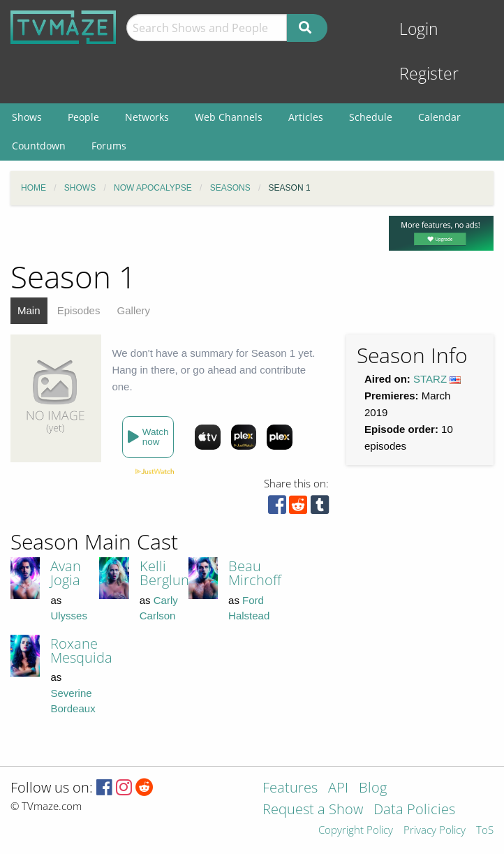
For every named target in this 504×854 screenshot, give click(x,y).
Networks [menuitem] (147, 117)
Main (29, 310)
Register (429, 74)
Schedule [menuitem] (371, 117)
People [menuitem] (83, 117)
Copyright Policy (356, 831)
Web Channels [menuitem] (229, 117)
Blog (373, 789)
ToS (485, 831)
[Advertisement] (382, 619)
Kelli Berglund (169, 573)
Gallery (134, 310)
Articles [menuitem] (306, 117)
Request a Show (313, 810)
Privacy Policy (435, 831)
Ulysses (69, 616)
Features (290, 789)
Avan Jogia (66, 573)
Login (419, 29)
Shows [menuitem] (27, 117)
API (338, 789)
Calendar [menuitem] (439, 117)
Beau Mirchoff (255, 573)
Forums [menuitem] (109, 146)
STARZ (430, 379)
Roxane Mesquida (81, 650)
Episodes (79, 310)
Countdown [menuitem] (39, 146)
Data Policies (414, 810)
